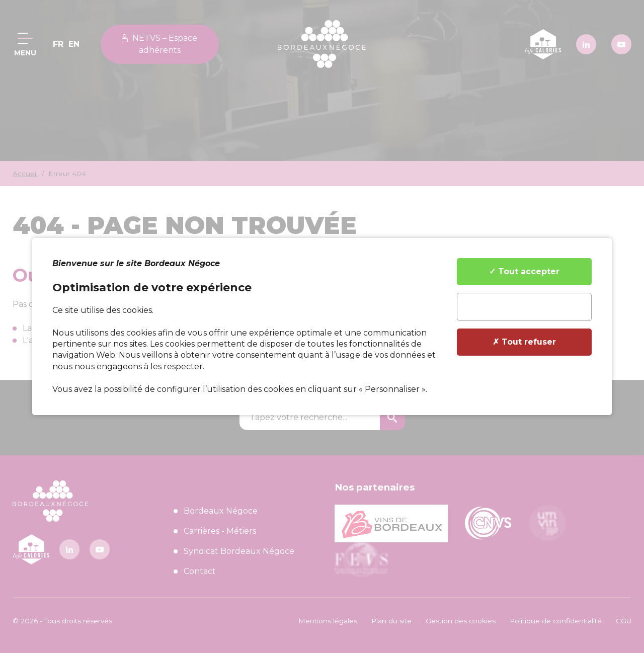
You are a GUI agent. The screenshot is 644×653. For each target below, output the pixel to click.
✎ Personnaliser (524, 307)
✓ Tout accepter (524, 271)
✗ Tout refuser (524, 342)
